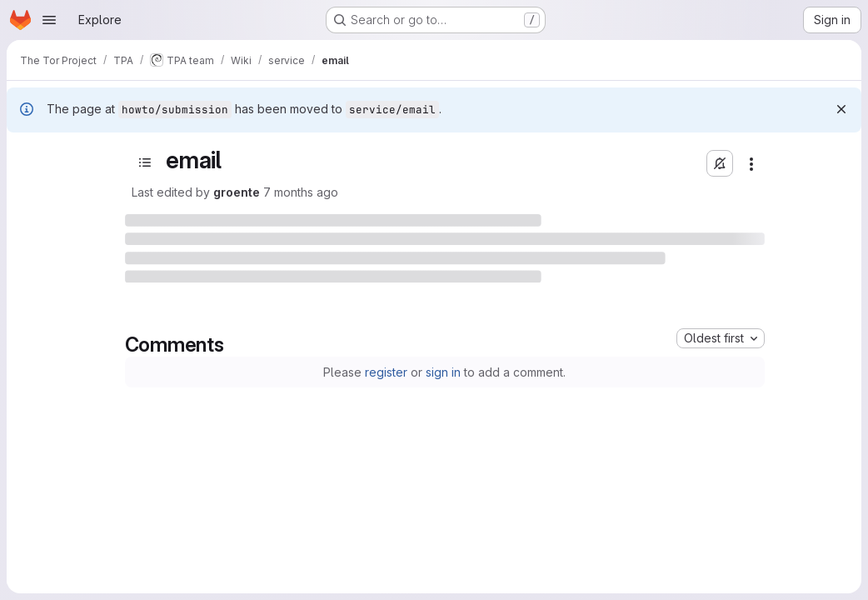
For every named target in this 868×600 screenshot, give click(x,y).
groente (237, 192)
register (386, 372)
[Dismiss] (841, 109)
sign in (443, 372)
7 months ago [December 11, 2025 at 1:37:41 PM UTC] (301, 192)
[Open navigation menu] (49, 20)
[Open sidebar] (145, 162)
